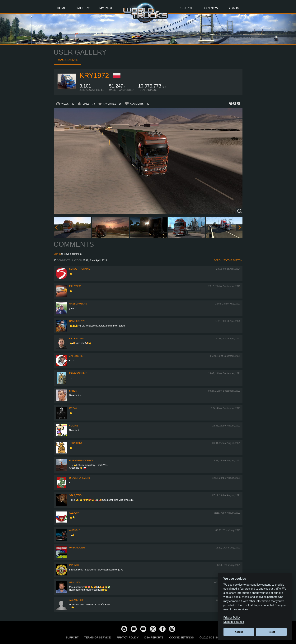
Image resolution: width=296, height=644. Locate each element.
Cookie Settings (181, 637)
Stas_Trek (76, 495)
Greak (73, 408)
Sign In (233, 8)
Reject (271, 632)
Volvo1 (74, 426)
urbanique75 (77, 548)
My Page (106, 8)
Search (187, 8)
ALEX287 (74, 513)
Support (72, 637)
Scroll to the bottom (228, 260)
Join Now (210, 8)
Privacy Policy (127, 637)
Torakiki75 (76, 443)
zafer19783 (76, 356)
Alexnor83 (76, 600)
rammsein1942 (78, 373)
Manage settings (234, 622)
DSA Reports (154, 637)
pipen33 (74, 565)
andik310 (75, 530)
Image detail (67, 60)
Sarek (73, 391)
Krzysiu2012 (77, 339)
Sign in (57, 254)
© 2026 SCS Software (215, 637)
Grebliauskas (78, 304)
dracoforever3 (80, 478)
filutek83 (75, 286)
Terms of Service (98, 637)
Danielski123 (77, 321)
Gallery (83, 8)
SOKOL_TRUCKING (80, 269)
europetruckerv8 (81, 461)
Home (62, 8)
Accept (239, 632)
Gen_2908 (75, 583)
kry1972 (94, 76)
